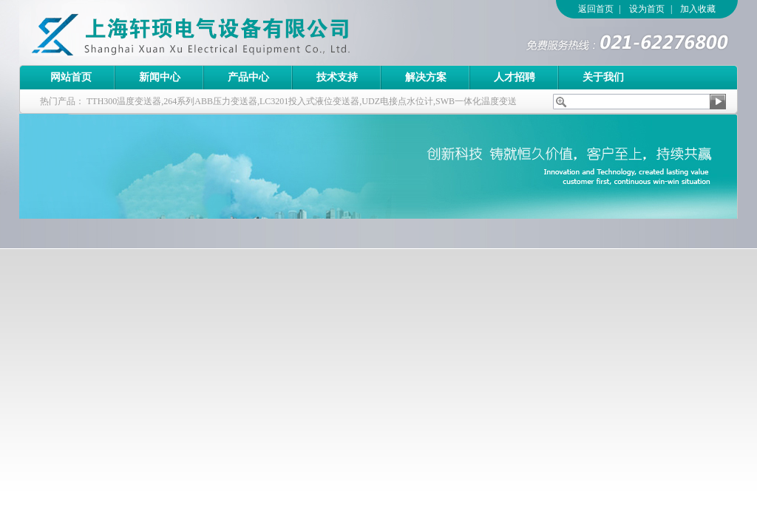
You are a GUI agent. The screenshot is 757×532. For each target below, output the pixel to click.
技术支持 (337, 77)
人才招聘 (515, 77)
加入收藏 (698, 9)
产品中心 (248, 77)
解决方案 (426, 77)
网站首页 (71, 77)
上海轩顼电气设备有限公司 (223, 33)
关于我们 (603, 77)
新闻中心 (160, 77)
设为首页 (647, 9)
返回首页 (596, 9)
